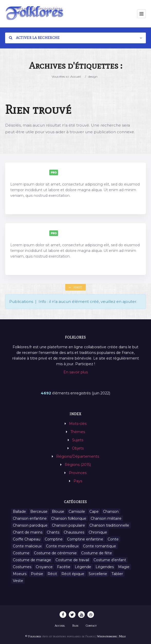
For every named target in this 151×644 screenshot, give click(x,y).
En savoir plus (76, 372)
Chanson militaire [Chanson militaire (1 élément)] (106, 518)
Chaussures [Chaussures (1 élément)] (74, 532)
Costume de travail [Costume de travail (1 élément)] (72, 560)
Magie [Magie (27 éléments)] (124, 567)
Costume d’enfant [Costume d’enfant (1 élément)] (110, 560)
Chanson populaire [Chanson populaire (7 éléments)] (68, 525)
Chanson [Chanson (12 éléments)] (111, 512)
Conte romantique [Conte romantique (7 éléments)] (100, 546)
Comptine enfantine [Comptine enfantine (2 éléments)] (85, 539)
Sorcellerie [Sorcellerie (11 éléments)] (98, 574)
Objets (78, 448)
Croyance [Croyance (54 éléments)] (44, 567)
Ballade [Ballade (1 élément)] (19, 512)
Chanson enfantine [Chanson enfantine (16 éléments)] (30, 518)
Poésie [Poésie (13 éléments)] (37, 574)
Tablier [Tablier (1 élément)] (117, 574)
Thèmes (78, 432)
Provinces (78, 473)
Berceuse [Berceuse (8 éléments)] (39, 512)
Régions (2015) (78, 465)
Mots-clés (78, 424)
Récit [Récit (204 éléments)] (52, 574)
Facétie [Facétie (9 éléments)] (64, 567)
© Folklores (33, 636)
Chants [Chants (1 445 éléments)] (53, 532)
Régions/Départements (78, 456)
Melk (122, 636)
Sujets (78, 440)
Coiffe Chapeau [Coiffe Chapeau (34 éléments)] (27, 539)
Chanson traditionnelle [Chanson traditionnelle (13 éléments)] (109, 525)
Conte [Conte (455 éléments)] (113, 539)
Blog (75, 626)
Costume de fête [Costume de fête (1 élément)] (97, 553)
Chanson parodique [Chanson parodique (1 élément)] (30, 525)
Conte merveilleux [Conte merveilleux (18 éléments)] (62, 546)
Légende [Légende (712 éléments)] (83, 567)
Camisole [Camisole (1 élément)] (77, 512)
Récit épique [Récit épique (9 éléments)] (73, 574)
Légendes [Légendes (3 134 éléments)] (105, 567)
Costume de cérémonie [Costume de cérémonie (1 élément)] (55, 553)
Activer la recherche (34, 38)
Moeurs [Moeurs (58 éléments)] (20, 574)
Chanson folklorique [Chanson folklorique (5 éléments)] (69, 518)
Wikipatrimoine (107, 636)
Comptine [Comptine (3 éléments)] (54, 539)
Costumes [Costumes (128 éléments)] (22, 567)
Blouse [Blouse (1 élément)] (58, 512)
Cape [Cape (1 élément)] (94, 512)
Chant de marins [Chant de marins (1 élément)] (28, 532)
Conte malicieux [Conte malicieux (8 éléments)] (27, 546)
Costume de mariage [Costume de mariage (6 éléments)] (32, 560)
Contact (91, 626)
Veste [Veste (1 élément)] (18, 581)
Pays (78, 481)
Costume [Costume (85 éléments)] (21, 553)
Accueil (76, 76)
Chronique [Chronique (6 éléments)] (98, 532)
